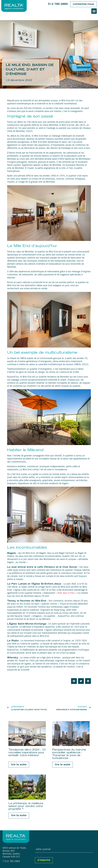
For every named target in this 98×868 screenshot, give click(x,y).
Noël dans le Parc (66, 593)
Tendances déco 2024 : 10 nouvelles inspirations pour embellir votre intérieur (27, 753)
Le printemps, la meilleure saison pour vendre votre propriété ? (26, 806)
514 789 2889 (58, 4)
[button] (94, 11)
